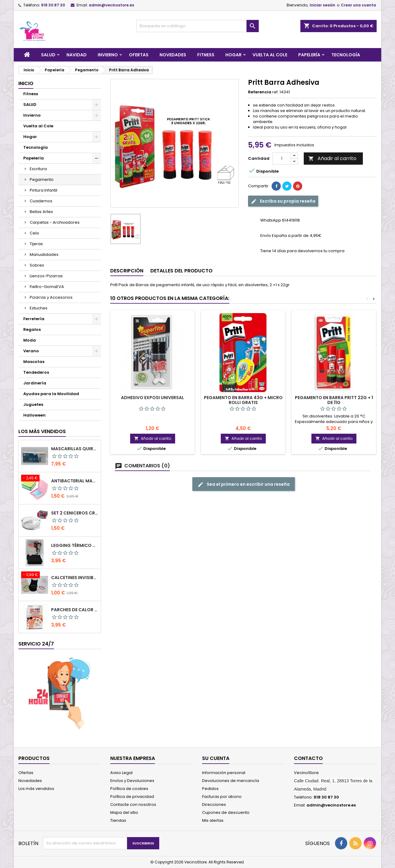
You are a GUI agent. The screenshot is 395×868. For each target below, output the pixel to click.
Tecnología (346, 55)
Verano (31, 351)
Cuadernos (41, 201)
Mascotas (34, 362)
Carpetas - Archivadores (55, 222)
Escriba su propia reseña (283, 201)
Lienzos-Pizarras (46, 276)
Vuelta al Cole (270, 55)
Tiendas (118, 820)
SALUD (48, 55)
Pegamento (42, 180)
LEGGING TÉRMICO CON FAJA (75, 545)
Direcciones (214, 804)
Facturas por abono (222, 797)
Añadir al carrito (332, 158)
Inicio (26, 83)
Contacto (308, 758)
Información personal (224, 773)
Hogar (233, 55)
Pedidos (210, 789)
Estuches (39, 308)
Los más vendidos (42, 431)
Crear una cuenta (358, 5)
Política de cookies (129, 789)
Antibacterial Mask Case (75, 481)
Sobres (37, 265)
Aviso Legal (121, 773)
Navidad (77, 55)
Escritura (38, 169)
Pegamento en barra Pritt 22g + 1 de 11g (334, 400)
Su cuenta (216, 758)
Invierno (108, 55)
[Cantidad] (282, 159)
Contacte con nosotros (133, 804)
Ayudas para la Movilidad (51, 394)
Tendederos (36, 372)
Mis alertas (213, 820)
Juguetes (33, 404)
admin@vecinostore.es (111, 5)
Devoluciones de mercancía (231, 781)
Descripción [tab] (127, 271)
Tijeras (36, 244)
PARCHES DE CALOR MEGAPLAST (75, 610)
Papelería (309, 55)
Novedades (173, 55)
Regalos (32, 329)
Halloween (34, 415)
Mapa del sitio (124, 812)
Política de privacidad (132, 797)
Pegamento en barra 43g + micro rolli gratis (243, 400)
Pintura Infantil (43, 190)
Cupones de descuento (226, 812)
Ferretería (34, 319)
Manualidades (44, 254)
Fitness (206, 55)
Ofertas (139, 55)
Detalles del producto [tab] (181, 271)
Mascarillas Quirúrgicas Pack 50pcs (75, 449)
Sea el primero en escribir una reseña (244, 484)
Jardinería (35, 383)
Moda (30, 340)
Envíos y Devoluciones (132, 781)
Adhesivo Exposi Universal (152, 398)
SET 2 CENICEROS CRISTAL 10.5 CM (75, 513)
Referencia (260, 92)
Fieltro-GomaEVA (47, 287)
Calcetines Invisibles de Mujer (75, 578)
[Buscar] (197, 26)
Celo (34, 233)
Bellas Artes (41, 212)
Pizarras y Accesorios (51, 297)
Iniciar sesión (322, 5)
